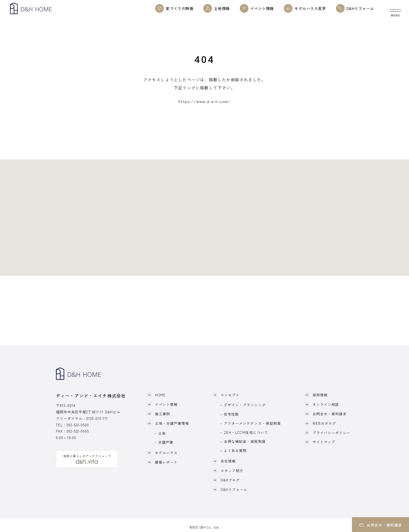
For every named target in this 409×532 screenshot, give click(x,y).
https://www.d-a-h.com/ (204, 101)
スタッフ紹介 (232, 471)
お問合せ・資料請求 (330, 414)
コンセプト (230, 395)
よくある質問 (235, 451)
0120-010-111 (97, 418)
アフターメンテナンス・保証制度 (252, 423)
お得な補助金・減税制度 (245, 441)
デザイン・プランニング (245, 405)
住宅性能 (231, 414)
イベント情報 (166, 404)
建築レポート (166, 462)
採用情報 (320, 395)
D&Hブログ (230, 480)
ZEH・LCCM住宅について (246, 432)
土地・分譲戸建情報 (172, 423)
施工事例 (162, 414)
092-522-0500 (78, 425)
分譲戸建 (166, 442)
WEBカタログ (324, 423)
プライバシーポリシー (331, 433)
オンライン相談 (326, 404)
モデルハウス (166, 453)
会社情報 (228, 461)
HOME (160, 395)
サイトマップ (324, 442)
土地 (162, 433)
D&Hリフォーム (234, 489)
